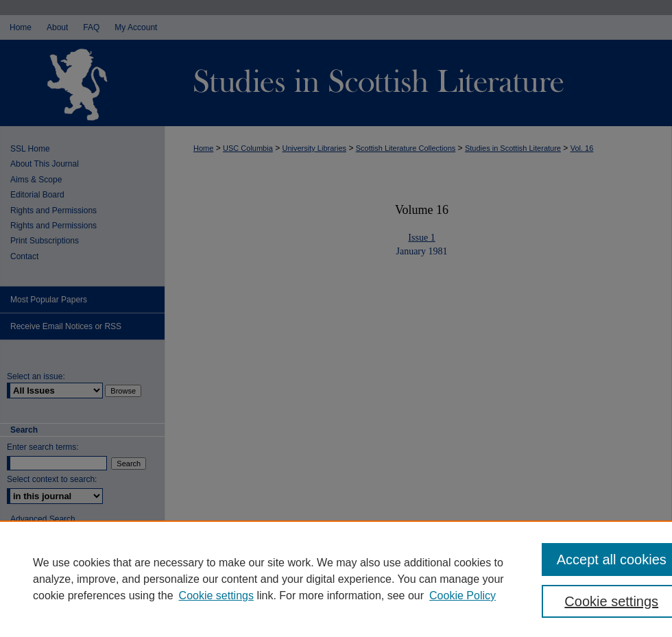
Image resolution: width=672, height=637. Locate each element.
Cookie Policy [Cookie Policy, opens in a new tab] (463, 596)
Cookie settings (216, 596)
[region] (336, 579)
